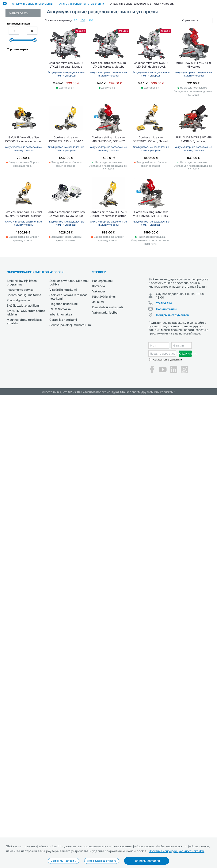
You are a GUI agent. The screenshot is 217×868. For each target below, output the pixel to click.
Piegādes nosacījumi (63, 335)
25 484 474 (164, 338)
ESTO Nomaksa (60, 340)
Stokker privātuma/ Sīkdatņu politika (69, 313)
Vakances (99, 322)
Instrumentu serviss (20, 320)
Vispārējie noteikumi (63, 320)
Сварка (128, 26)
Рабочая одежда (91, 26)
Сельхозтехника (149, 26)
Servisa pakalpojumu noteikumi (70, 356)
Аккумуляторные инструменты (33, 34)
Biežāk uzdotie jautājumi (23, 336)
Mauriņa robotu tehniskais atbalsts (24, 352)
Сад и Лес (113, 26)
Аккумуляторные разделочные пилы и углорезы (142, 34)
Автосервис (39, 26)
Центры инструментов (172, 349)
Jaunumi (98, 333)
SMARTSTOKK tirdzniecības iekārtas (26, 343)
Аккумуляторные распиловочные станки (20, 73)
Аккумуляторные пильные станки (82, 34)
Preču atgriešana (18, 331)
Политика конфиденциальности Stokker (177, 851)
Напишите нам (166, 343)
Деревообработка (64, 26)
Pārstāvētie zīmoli (104, 327)
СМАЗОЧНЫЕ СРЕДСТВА (179, 26)
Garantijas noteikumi (63, 350)
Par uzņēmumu (102, 312)
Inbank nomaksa (61, 345)
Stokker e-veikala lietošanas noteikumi (68, 328)
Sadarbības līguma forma (24, 326)
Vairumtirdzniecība (105, 343)
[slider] (12, 117)
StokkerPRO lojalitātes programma (22, 313)
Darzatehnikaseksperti (108, 338)
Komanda (99, 317)
